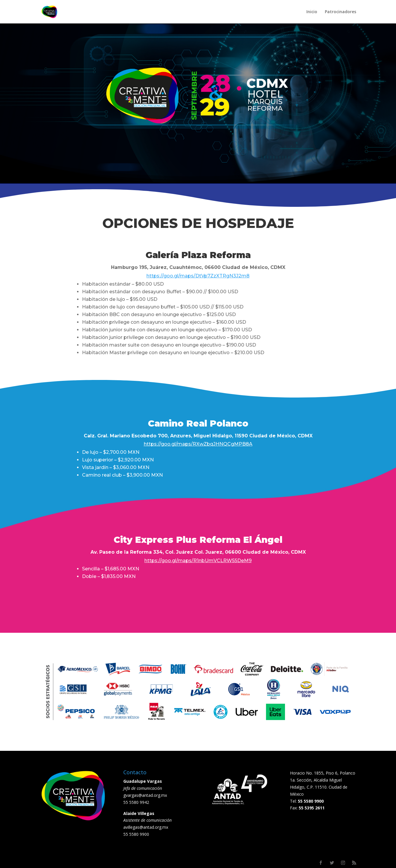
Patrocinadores (340, 12)
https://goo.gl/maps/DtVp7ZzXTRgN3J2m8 (198, 276)
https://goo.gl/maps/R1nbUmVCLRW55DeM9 (198, 561)
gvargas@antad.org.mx (145, 795)
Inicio (312, 12)
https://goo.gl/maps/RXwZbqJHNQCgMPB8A (198, 444)
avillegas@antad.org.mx (146, 827)
